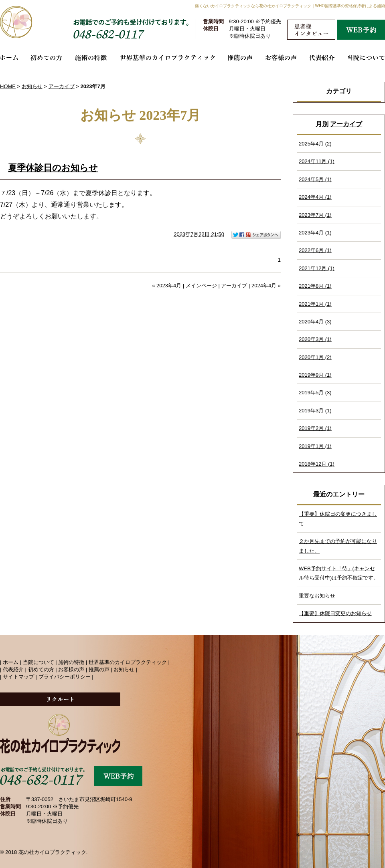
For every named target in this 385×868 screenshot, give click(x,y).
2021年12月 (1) (317, 268)
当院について (38, 662)
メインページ (201, 286)
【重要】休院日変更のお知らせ (335, 613)
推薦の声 (99, 669)
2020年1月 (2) (315, 357)
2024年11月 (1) (317, 161)
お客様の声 (71, 669)
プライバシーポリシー (65, 677)
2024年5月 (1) (315, 179)
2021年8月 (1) (315, 286)
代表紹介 (13, 669)
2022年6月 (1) (315, 250)
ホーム (11, 662)
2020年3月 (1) (315, 339)
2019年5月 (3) (315, 393)
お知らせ (32, 86)
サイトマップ (18, 677)
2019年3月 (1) (315, 411)
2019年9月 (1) (315, 375)
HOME (8, 86)
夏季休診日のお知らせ (53, 168)
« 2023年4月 (167, 286)
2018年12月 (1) (317, 464)
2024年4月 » (266, 286)
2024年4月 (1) (315, 197)
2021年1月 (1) (315, 304)
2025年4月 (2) (315, 144)
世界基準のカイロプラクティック (128, 662)
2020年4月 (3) (315, 322)
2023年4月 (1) (315, 233)
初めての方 (41, 669)
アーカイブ (346, 124)
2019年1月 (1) (315, 446)
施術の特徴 (71, 662)
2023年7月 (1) (315, 215)
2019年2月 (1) (315, 428)
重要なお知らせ (317, 596)
